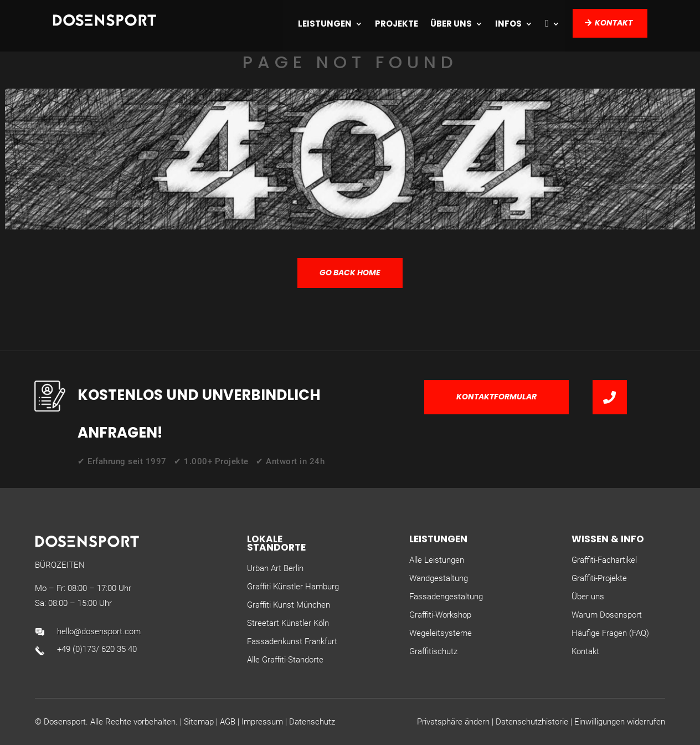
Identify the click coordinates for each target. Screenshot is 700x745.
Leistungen (325, 24)
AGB (228, 722)
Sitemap (199, 722)
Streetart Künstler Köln (288, 623)
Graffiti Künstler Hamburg (293, 587)
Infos (508, 24)
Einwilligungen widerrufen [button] (620, 722)
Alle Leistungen (437, 560)
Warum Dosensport (607, 615)
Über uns (451, 24)
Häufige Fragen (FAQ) (610, 633)
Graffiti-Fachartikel (604, 560)
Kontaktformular (496, 397)
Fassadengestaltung (446, 597)
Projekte (397, 24)
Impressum (262, 722)
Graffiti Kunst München (289, 605)
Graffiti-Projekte (599, 578)
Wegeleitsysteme (441, 633)
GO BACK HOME (350, 273)
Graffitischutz (433, 651)
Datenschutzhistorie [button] (532, 722)
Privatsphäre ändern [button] (453, 722)
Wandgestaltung (439, 578)
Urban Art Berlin (275, 568)
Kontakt (614, 23)
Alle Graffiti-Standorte (285, 660)
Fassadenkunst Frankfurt (292, 641)
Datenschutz (312, 722)
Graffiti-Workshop (440, 615)
